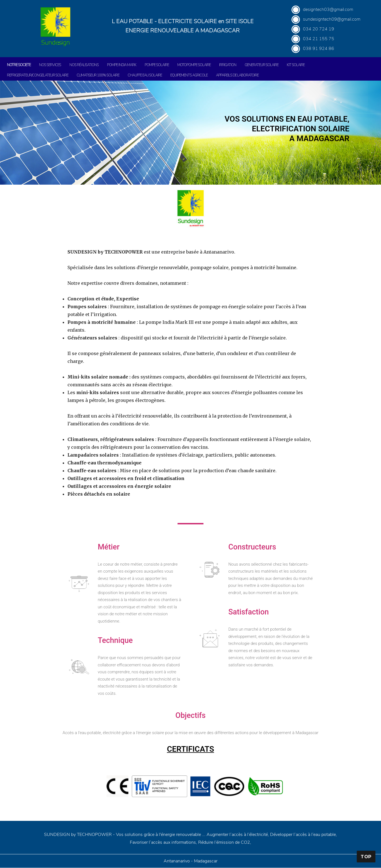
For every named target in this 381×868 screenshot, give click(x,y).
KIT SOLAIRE (296, 65)
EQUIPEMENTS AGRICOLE (189, 75)
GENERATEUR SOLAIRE (262, 65)
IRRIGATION (228, 65)
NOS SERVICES (50, 65)
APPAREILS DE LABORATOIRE (237, 75)
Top (366, 857)
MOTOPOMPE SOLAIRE (194, 65)
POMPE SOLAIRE (157, 65)
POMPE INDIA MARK (122, 65)
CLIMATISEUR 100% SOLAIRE (98, 75)
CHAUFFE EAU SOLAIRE (145, 75)
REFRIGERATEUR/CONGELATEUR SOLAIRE (38, 75)
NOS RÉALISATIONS (84, 65)
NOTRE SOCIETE (19, 65)
